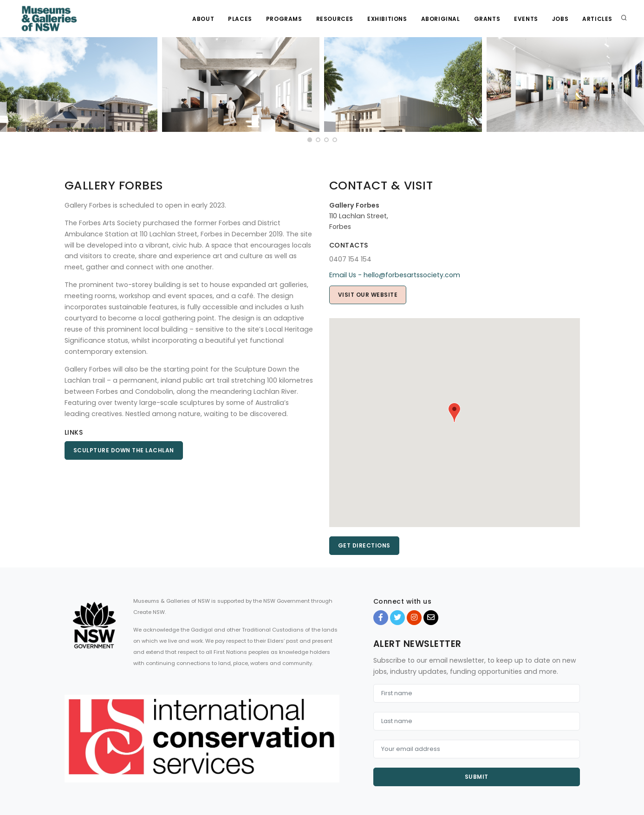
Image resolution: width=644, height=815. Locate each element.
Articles (597, 19)
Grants (487, 19)
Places (240, 19)
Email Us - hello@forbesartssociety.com (395, 275)
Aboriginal (441, 19)
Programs (284, 19)
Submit (477, 777)
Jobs (560, 19)
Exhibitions (387, 19)
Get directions (364, 545)
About (203, 19)
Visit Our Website (368, 295)
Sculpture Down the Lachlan (124, 450)
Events (526, 19)
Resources (335, 19)
